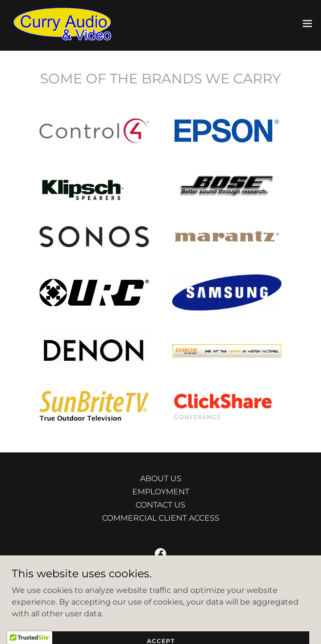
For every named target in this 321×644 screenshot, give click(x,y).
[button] (307, 23)
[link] (62, 23)
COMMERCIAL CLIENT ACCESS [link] (161, 518)
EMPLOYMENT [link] (161, 492)
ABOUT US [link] (161, 478)
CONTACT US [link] (160, 505)
